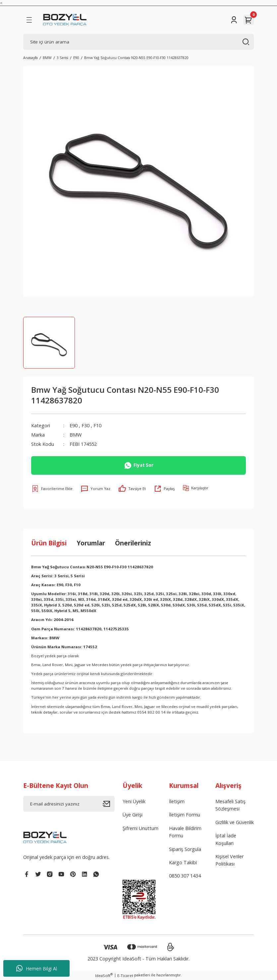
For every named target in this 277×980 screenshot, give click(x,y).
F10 (97, 425)
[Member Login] (234, 20)
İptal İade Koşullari (226, 839)
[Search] (138, 42)
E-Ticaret (125, 976)
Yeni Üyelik (134, 801)
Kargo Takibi (183, 862)
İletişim (177, 801)
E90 (74, 425)
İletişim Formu (185, 815)
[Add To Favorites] (52, 489)
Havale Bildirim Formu (185, 832)
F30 (85, 425)
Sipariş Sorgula (185, 849)
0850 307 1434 (185, 876)
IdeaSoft (104, 975)
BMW (76, 435)
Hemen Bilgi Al (37, 968)
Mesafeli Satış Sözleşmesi (230, 805)
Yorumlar (91, 543)
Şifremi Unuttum (140, 828)
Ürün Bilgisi (49, 543)
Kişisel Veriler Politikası (229, 860)
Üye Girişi (133, 815)
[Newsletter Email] (69, 804)
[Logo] (65, 20)
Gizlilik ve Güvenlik (235, 822)
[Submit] (109, 804)
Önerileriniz (133, 543)
